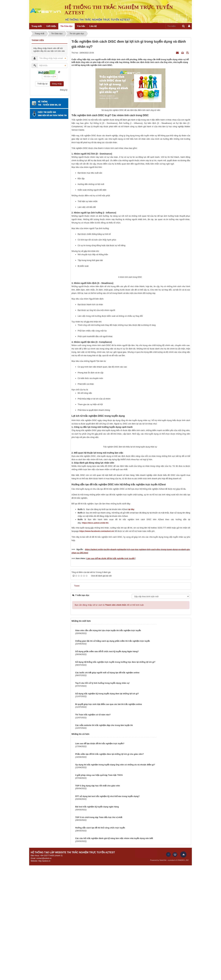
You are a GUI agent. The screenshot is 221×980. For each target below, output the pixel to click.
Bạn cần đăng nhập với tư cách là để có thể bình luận (109, 720)
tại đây (131, 624)
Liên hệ (93, 26)
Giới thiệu (51, 26)
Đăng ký (64, 90)
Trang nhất (37, 26)
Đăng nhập (57, 84)
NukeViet (163, 975)
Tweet (77, 701)
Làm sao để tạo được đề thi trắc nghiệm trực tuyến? (111, 673)
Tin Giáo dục (67, 26)
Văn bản (81, 26)
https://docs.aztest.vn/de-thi (95, 638)
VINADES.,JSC (183, 975)
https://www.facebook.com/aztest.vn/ (97, 646)
